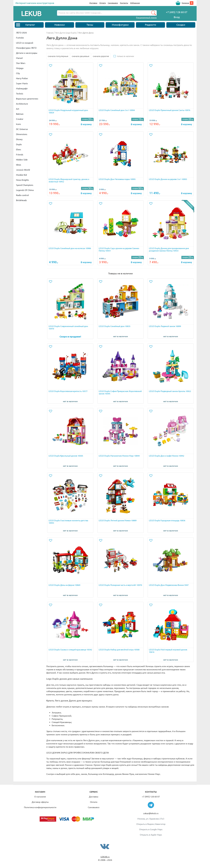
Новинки (60, 25)
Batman (20, 114)
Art (18, 109)
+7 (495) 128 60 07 (151, 797)
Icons (18, 124)
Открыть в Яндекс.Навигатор (151, 824)
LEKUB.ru (105, 857)
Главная (50, 33)
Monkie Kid (21, 175)
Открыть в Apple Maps (151, 835)
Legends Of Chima (25, 190)
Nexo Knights (22, 180)
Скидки (181, 25)
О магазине (40, 797)
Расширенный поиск (146, 18)
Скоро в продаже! (70, 336)
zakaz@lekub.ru (151, 813)
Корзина (185, 3)
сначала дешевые (81, 56)
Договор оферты (40, 802)
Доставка (93, 3)
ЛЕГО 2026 (21, 33)
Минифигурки (120, 25)
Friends (20, 155)
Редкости (150, 25)
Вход (177, 17)
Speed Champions (25, 185)
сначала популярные (58, 56)
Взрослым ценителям (27, 99)
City (18, 73)
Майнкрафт (22, 88)
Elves (19, 149)
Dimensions (22, 134)
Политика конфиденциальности (40, 807)
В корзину (86, 124)
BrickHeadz (21, 200)
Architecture (22, 104)
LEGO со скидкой (25, 43)
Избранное (135, 3)
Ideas (19, 165)
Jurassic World (23, 170)
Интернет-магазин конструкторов (35, 3)
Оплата (103, 3)
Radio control (22, 195)
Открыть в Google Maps (151, 829)
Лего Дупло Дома (86, 33)
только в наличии (125, 56)
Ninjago (20, 68)
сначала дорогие (101, 56)
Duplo (19, 144)
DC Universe (22, 129)
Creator (20, 119)
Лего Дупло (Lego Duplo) (66, 33)
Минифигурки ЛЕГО (26, 48)
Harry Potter (22, 78)
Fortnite (20, 38)
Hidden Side (22, 160)
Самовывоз (113, 3)
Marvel (19, 58)
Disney (19, 139)
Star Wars (21, 63)
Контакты (124, 3)
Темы (90, 25)
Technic (20, 94)
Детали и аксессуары (27, 53)
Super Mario (22, 83)
